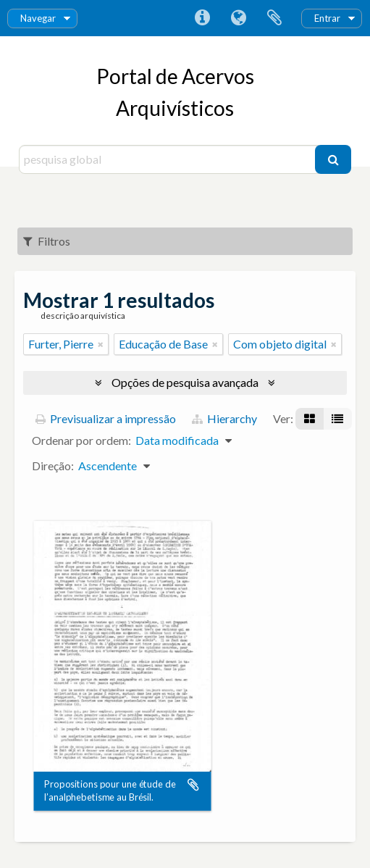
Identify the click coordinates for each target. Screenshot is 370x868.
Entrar (327, 18)
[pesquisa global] (169, 159)
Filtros (47, 241)
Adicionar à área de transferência (193, 785)
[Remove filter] (101, 344)
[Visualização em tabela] (337, 419)
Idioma (238, 18)
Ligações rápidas (202, 18)
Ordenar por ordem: (81, 440)
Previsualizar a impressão (106, 418)
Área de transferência (274, 18)
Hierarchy (224, 418)
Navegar (38, 18)
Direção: (53, 466)
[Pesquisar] (333, 159)
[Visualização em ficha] (310, 419)
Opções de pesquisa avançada (185, 382)
